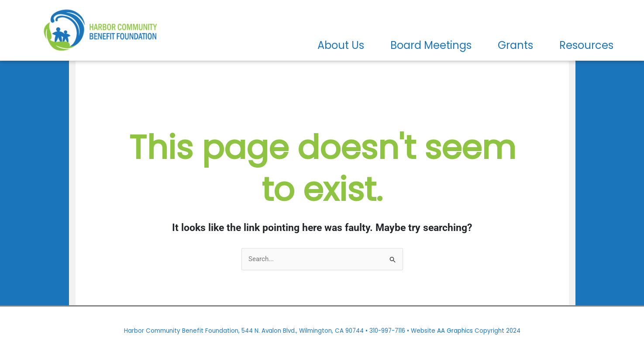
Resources (586, 45)
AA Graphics (455, 331)
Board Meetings (431, 45)
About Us (341, 45)
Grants (515, 45)
